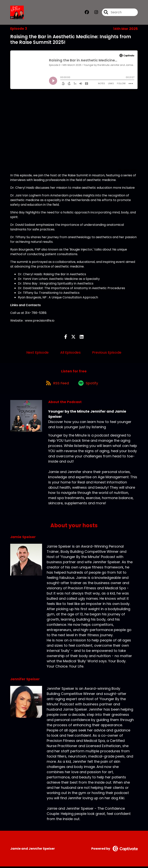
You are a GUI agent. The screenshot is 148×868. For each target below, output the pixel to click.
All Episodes (70, 353)
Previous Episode (107, 353)
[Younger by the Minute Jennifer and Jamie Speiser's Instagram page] (94, 13)
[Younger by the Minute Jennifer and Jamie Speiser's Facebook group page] (87, 13)
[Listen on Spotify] (89, 384)
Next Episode (38, 353)
